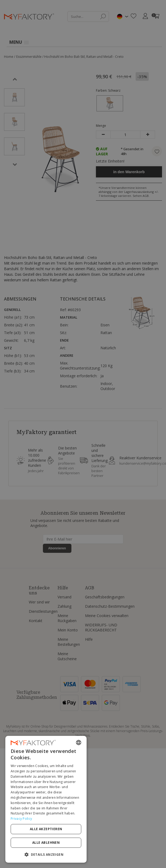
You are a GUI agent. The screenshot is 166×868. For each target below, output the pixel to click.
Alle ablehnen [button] (121, 843)
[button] (83, 854)
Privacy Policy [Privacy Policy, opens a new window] (95, 832)
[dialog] (83, 825)
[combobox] (153, 794)
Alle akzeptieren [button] (47, 843)
